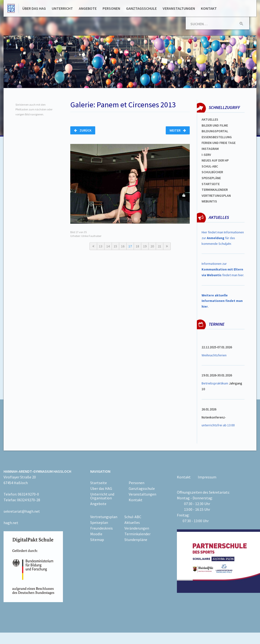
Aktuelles (210, 119)
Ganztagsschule (141, 8)
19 (145, 246)
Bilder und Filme (215, 125)
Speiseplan (99, 522)
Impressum (207, 477)
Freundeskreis (102, 528)
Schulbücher (212, 172)
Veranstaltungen (179, 8)
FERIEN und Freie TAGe (219, 143)
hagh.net (11, 523)
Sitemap (97, 540)
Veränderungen (137, 528)
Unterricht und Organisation (102, 496)
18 (137, 246)
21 (160, 246)
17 (130, 246)
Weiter (178, 130)
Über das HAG (34, 8)
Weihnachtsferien (214, 355)
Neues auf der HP (215, 160)
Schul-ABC (133, 517)
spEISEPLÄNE (211, 178)
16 (123, 246)
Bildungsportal (215, 131)
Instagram (210, 149)
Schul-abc (210, 166)
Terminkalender (215, 190)
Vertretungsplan (216, 196)
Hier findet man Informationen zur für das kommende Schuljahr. (223, 238)
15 (115, 246)
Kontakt (209, 8)
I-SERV (206, 155)
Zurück (83, 130)
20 (152, 246)
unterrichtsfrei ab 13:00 (218, 425)
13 (101, 246)
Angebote (88, 8)
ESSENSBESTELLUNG (217, 137)
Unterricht (62, 8)
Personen (111, 8)
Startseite (211, 184)
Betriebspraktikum (215, 383)
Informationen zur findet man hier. (223, 269)
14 (108, 246)
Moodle (96, 534)
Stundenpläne (136, 540)
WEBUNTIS (209, 201)
